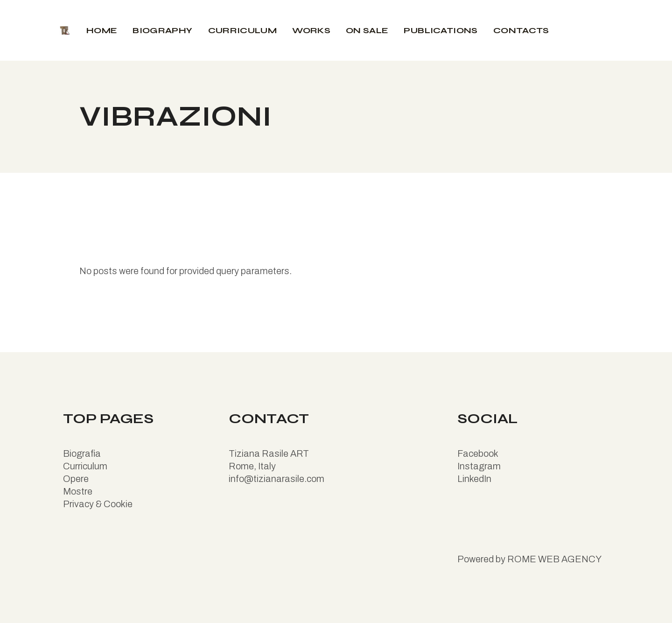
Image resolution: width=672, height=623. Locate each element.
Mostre (78, 491)
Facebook (478, 453)
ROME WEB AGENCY (554, 559)
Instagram (479, 466)
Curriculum (85, 466)
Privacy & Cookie (98, 504)
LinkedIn (474, 479)
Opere (76, 479)
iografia (85, 453)
